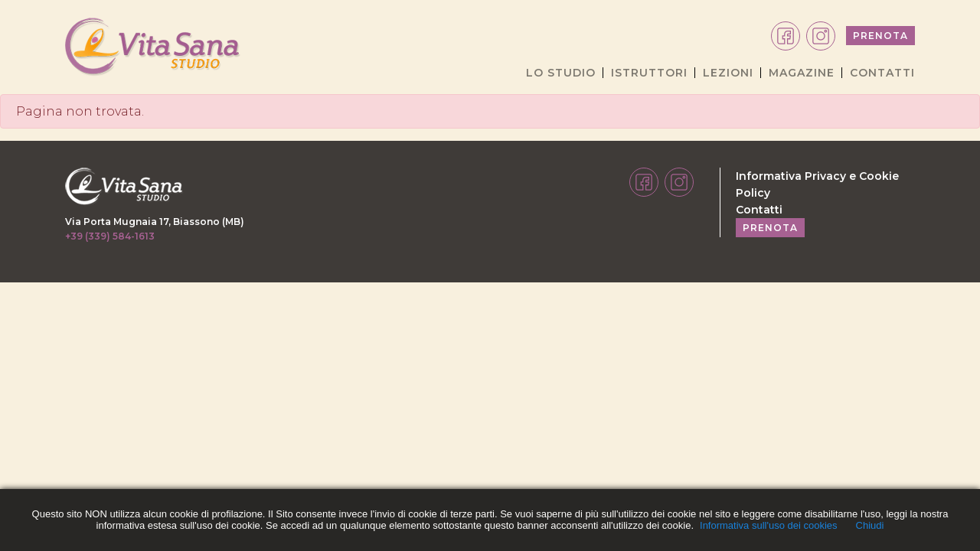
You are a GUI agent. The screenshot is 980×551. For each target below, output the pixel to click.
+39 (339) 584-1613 (110, 236)
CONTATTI (882, 73)
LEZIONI (728, 73)
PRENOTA (880, 36)
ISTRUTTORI (649, 73)
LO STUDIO (561, 73)
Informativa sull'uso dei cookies (769, 525)
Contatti (759, 210)
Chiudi (870, 525)
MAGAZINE (802, 73)
